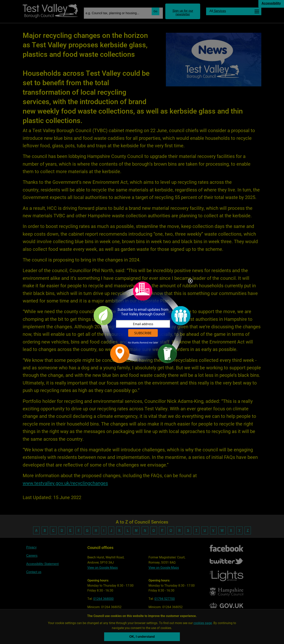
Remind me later (149, 343)
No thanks (134, 343)
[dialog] (142, 322)
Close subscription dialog (190, 281)
